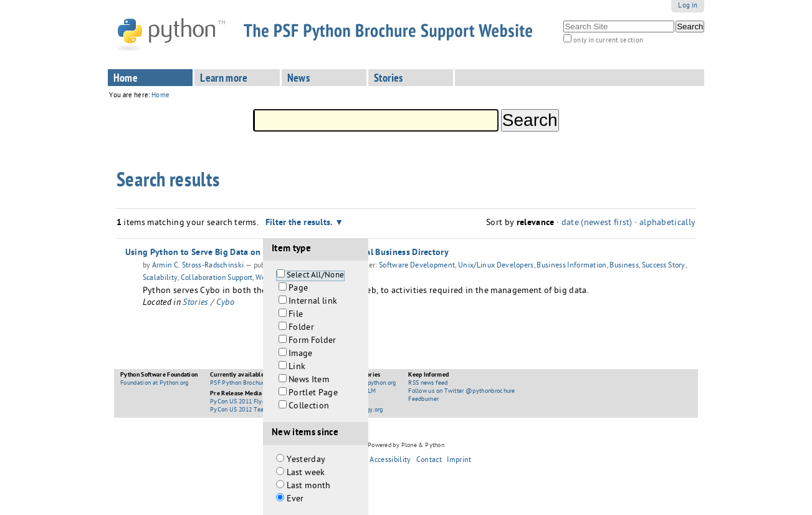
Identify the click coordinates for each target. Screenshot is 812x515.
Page (298, 289)
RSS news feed (428, 383)
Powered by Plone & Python (406, 446)
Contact (429, 461)
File (296, 315)
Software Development (417, 266)
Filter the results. (300, 223)
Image (301, 354)
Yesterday (306, 460)
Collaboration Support (217, 279)
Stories (389, 79)
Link (297, 368)
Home (126, 79)
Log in (688, 6)
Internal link (313, 302)
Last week (306, 474)
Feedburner (423, 400)
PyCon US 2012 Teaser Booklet (252, 410)
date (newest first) (597, 224)
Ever (295, 500)
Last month (309, 487)
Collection (309, 407)
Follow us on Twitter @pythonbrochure (462, 392)
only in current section (608, 41)
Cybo (225, 303)
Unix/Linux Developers (496, 266)
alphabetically (667, 224)
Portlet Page (313, 394)
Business (624, 266)
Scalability (160, 279)
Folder (301, 328)
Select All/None (316, 276)
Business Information (571, 266)
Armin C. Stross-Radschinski (198, 266)
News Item (309, 381)
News (299, 79)
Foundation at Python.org (155, 383)
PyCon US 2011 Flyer (239, 402)
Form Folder (313, 341)
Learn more (224, 79)
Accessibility (390, 461)
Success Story (664, 266)
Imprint (459, 461)
